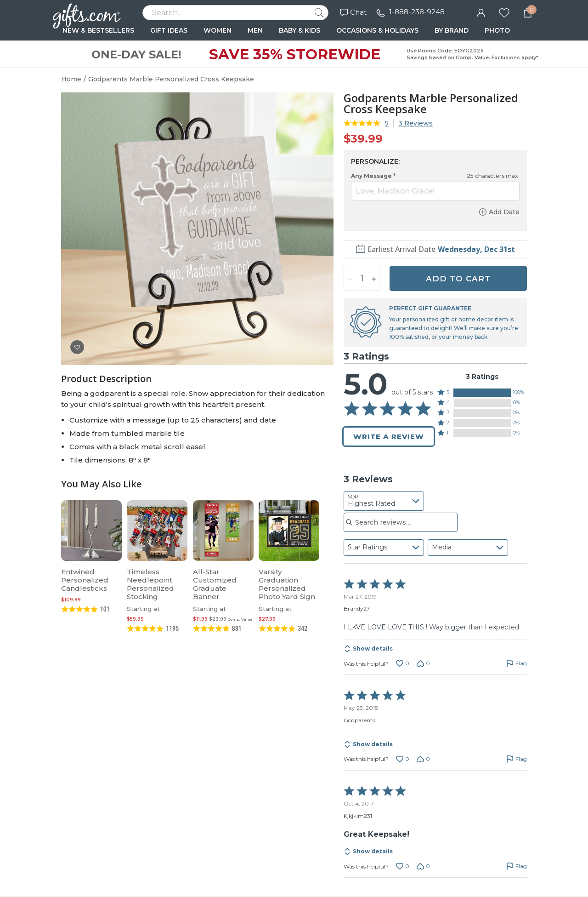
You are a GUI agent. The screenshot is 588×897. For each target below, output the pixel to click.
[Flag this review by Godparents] (517, 759)
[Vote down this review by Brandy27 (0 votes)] (423, 663)
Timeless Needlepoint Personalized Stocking (150, 584)
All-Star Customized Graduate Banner (215, 584)
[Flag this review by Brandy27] (517, 663)
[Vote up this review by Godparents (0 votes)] (403, 759)
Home (71, 79)
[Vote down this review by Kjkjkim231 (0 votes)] (423, 866)
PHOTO (497, 30)
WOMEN (218, 30)
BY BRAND (452, 30)
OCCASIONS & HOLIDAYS (377, 30)
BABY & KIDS (300, 30)
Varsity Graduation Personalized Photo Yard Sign (287, 584)
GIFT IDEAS (169, 30)
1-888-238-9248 (417, 12)
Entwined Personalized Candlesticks (85, 580)
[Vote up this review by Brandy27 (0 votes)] (403, 663)
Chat (353, 12)
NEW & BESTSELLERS (98, 30)
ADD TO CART (458, 279)
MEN (255, 30)
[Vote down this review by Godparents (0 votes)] (423, 759)
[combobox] (384, 501)
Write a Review (389, 437)
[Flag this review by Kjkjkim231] (517, 866)
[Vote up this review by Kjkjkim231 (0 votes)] (403, 866)
